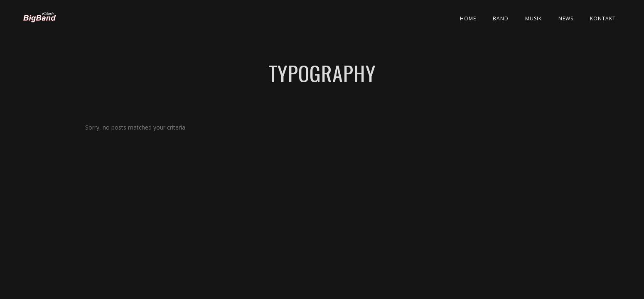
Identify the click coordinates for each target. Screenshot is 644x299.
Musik (533, 18)
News (566, 18)
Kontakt (603, 18)
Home (468, 18)
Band (501, 18)
